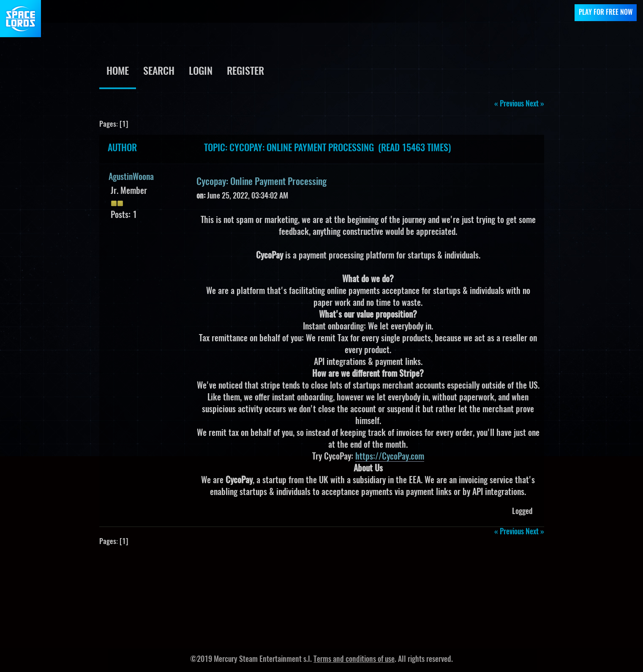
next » (535, 104)
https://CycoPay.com (390, 457)
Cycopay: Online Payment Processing (262, 182)
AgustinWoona (131, 177)
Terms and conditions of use (354, 660)
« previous (509, 104)
